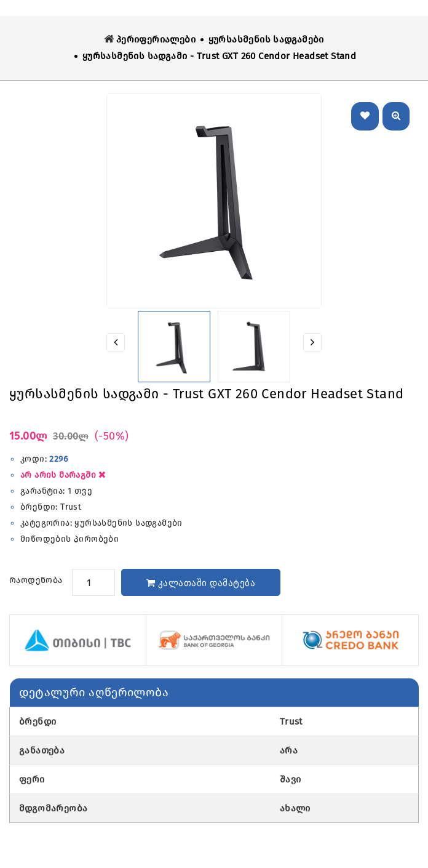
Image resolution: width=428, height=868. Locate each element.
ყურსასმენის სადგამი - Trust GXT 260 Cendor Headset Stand (219, 56)
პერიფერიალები (156, 39)
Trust (71, 507)
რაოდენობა (36, 580)
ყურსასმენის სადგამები (266, 39)
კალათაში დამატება (201, 583)
